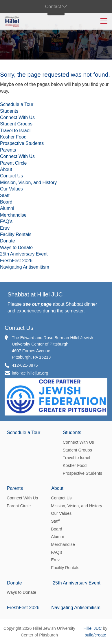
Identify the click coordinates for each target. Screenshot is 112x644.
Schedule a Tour (17, 104)
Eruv (5, 228)
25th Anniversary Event (24, 254)
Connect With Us (17, 117)
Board (6, 202)
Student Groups (16, 124)
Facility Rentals (16, 234)
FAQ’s (6, 221)
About (6, 169)
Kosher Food (13, 137)
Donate (8, 241)
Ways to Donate (16, 248)
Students (9, 111)
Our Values (11, 189)
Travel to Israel (15, 131)
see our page (37, 304)
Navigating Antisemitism (25, 267)
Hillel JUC (92, 628)
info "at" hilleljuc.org (30, 373)
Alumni (7, 208)
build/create (95, 635)
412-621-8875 (25, 365)
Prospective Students (22, 143)
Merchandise (13, 215)
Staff (5, 196)
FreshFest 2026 (16, 261)
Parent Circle (13, 163)
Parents (8, 150)
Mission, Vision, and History (28, 182)
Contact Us (11, 176)
